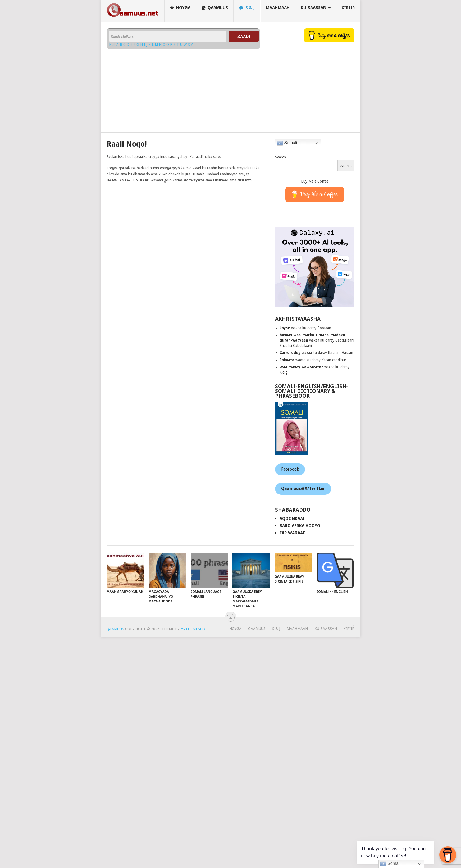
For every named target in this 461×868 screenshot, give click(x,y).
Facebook (290, 469)
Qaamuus (215, 8)
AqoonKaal (292, 519)
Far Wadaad (293, 533)
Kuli (113, 44)
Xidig (284, 372)
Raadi (244, 36)
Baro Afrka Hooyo (300, 526)
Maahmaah (278, 8)
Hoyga (180, 8)
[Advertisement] (183, 89)
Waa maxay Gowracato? (301, 367)
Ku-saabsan (314, 8)
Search (280, 157)
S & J (247, 8)
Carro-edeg (290, 353)
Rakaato (287, 360)
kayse (285, 328)
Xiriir (348, 8)
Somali (287, 143)
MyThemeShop (194, 629)
